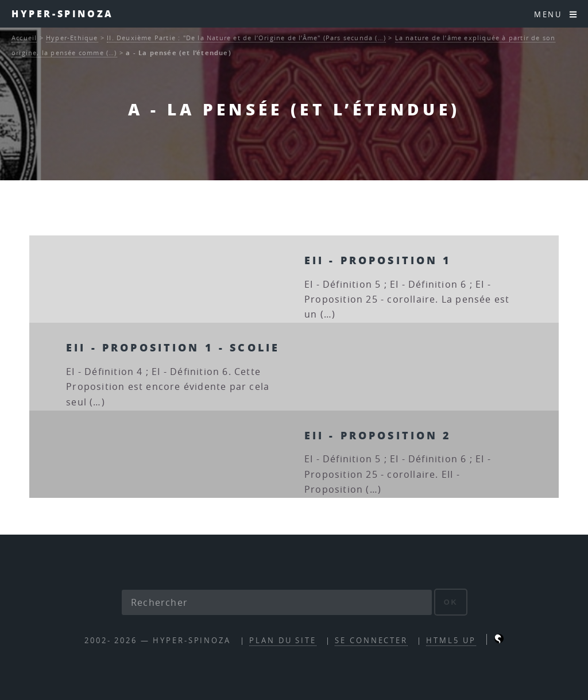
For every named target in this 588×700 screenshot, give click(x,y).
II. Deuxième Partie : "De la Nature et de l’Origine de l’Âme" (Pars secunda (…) (246, 38)
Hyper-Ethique (72, 38)
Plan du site (283, 641)
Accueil (24, 38)
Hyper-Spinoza (63, 13)
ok (451, 602)
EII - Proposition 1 (378, 260)
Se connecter (371, 641)
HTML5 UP (451, 641)
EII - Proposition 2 (378, 435)
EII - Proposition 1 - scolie (173, 347)
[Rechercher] (277, 602)
